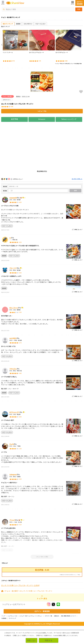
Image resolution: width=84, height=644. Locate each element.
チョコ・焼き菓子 (12, 609)
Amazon (42, 119)
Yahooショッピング (69, 119)
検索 (79, 9)
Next (81, 45)
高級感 (18, 24)
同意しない (32, 640)
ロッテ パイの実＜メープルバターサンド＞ (36, 609)
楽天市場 (14, 119)
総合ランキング (8, 24)
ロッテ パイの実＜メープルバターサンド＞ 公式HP (20, 604)
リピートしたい (40, 24)
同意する (49, 640)
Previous (3, 45)
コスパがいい (28, 24)
